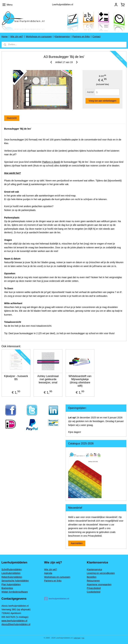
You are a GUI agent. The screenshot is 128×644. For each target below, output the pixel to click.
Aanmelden (77, 543)
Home (5, 37)
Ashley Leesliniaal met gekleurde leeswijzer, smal (48, 379)
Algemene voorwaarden (99, 584)
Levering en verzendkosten (101, 573)
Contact (96, 37)
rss (83, 638)
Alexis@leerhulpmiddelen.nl (16, 624)
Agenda (48, 573)
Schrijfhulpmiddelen (12, 569)
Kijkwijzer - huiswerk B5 (16, 378)
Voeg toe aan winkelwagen (103, 101)
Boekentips (7, 588)
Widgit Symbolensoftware (15, 592)
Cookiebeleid (94, 592)
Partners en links (81, 37)
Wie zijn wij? (17, 37)
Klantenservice (62, 37)
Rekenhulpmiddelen (12, 577)
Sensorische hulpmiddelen (15, 581)
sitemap (77, 638)
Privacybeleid (94, 588)
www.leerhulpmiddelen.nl (14, 621)
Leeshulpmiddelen (11, 573)
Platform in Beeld (51, 162)
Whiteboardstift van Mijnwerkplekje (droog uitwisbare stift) (80, 381)
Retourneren (93, 581)
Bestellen (92, 577)
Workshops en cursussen (39, 37)
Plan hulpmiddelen (11, 584)
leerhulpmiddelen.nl (57, 599)
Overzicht (12, 118)
